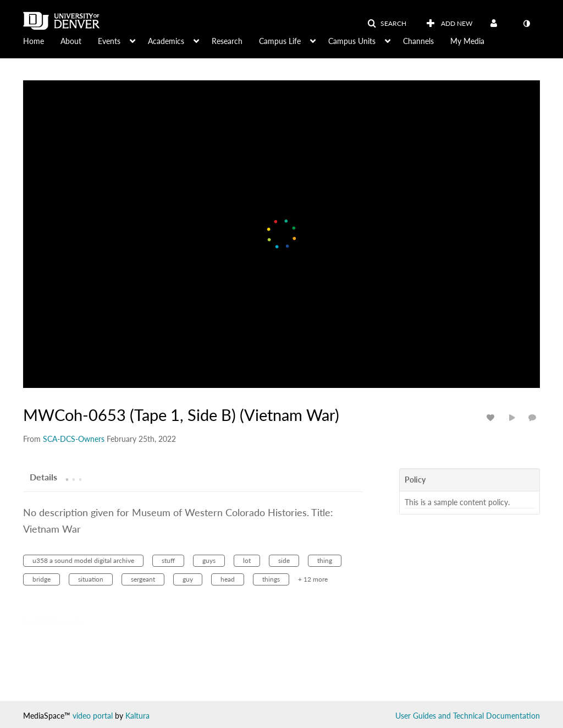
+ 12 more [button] (313, 579)
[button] (387, 24)
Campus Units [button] (352, 41)
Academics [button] (166, 41)
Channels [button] (418, 41)
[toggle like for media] (492, 417)
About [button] (71, 41)
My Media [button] (467, 41)
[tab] (43, 477)
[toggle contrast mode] (526, 24)
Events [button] (109, 41)
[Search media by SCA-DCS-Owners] (74, 439)
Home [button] (34, 41)
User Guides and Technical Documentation (468, 716)
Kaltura (137, 716)
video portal (93, 716)
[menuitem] (42, 40)
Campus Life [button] (280, 41)
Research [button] (227, 41)
